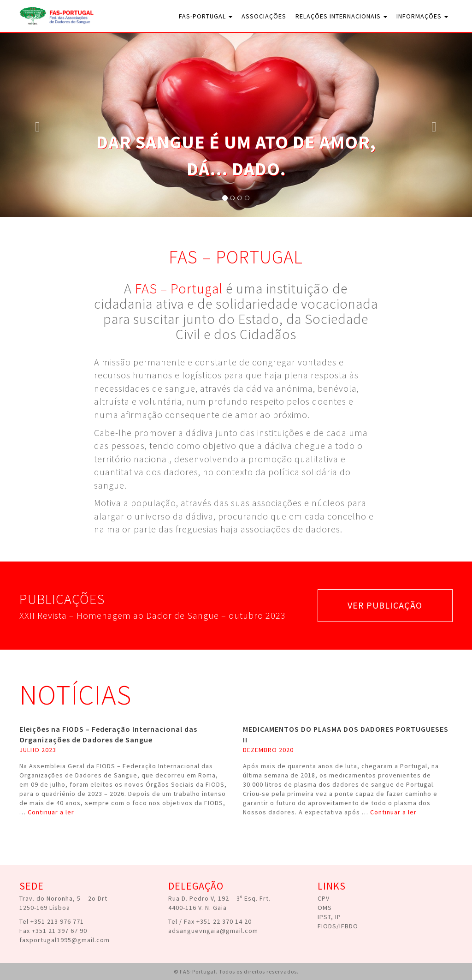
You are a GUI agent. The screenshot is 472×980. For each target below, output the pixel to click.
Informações (422, 16)
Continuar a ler (51, 812)
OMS (325, 908)
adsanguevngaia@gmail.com (213, 931)
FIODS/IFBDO (338, 926)
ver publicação (385, 605)
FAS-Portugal (206, 16)
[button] (35, 125)
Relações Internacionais (341, 16)
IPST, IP (329, 917)
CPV (324, 898)
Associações (264, 16)
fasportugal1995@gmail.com (65, 940)
